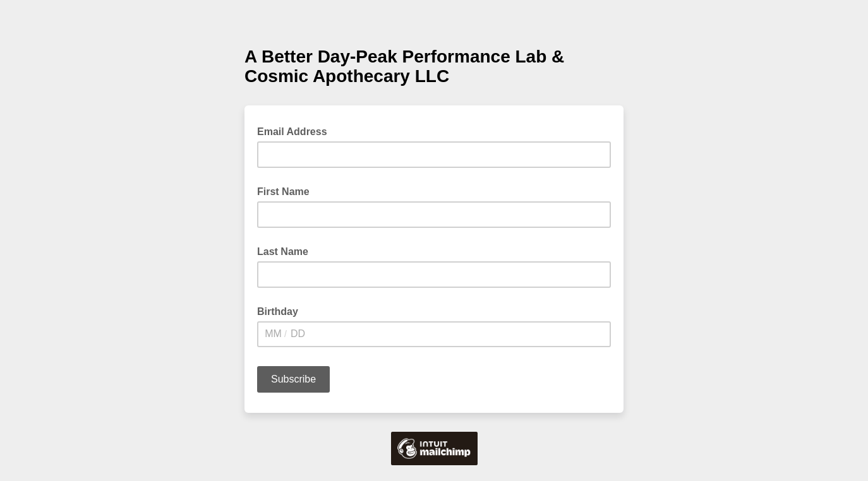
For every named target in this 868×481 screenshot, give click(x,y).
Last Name (283, 252)
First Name (283, 192)
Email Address (296, 131)
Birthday (278, 312)
